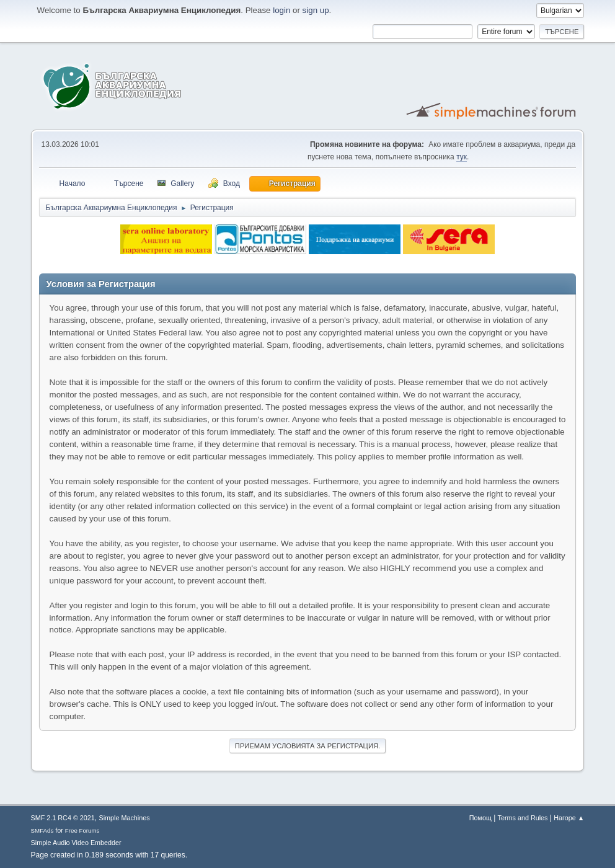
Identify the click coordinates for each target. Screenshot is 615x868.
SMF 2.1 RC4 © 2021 (63, 818)
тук (462, 157)
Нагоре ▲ (569, 818)
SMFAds (42, 830)
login (281, 10)
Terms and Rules (523, 818)
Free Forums (82, 830)
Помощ (480, 818)
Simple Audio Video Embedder (76, 843)
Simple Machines (125, 818)
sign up (316, 10)
